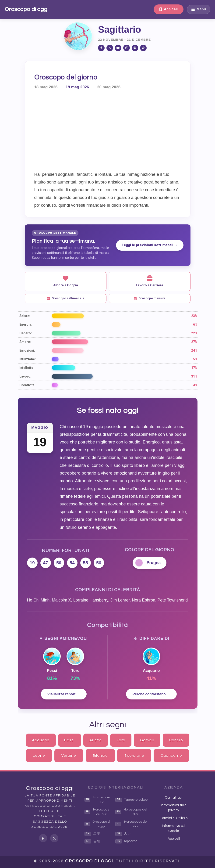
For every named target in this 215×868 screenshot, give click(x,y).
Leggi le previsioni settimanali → (150, 245)
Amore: (25, 342)
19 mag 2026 (77, 87)
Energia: (26, 324)
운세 (92, 841)
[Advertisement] (115, 132)
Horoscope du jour (97, 812)
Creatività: (27, 385)
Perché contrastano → (151, 694)
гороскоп (126, 841)
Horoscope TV (97, 800)
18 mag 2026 (46, 87)
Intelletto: (27, 368)
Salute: (25, 316)
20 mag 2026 (109, 87)
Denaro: (26, 333)
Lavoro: (25, 376)
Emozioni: (27, 350)
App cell (169, 9)
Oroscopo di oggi (26, 9)
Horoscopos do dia (131, 824)
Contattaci (174, 798)
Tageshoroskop (131, 800)
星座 (92, 834)
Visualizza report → (64, 694)
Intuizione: (28, 359)
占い (123, 834)
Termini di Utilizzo (174, 818)
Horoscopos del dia (131, 812)
